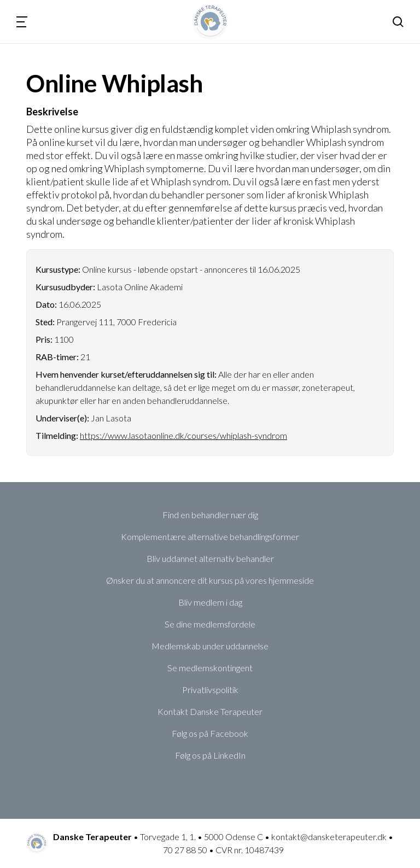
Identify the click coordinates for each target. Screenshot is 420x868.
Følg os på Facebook (210, 733)
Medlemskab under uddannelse (210, 646)
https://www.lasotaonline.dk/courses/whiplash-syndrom (183, 435)
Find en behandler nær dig (210, 515)
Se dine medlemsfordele (210, 624)
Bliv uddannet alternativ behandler (210, 558)
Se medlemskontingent (210, 668)
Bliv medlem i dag (210, 602)
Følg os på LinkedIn (210, 755)
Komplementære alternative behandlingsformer (210, 536)
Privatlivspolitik (210, 690)
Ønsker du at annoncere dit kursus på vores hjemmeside (210, 580)
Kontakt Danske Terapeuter (210, 711)
